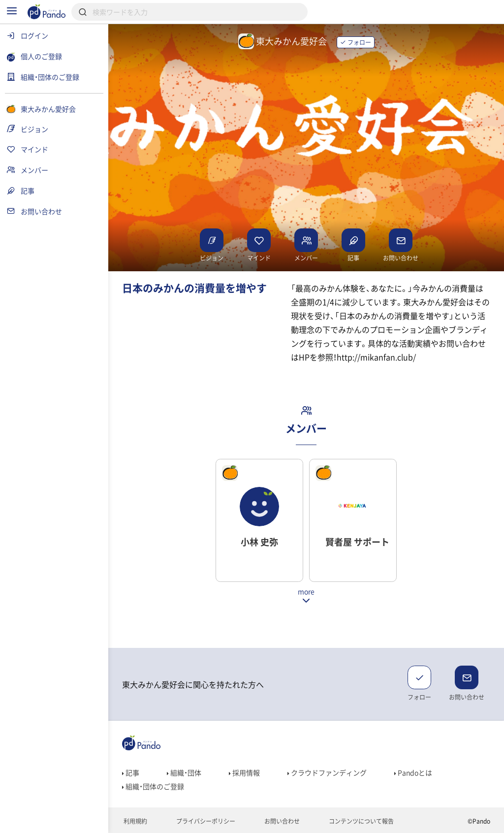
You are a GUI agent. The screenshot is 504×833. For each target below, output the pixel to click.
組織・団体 (184, 772)
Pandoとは (413, 772)
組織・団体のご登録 (153, 786)
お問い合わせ (281, 821)
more (306, 592)
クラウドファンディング (327, 772)
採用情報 (244, 772)
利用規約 (135, 821)
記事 (131, 772)
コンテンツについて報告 (361, 821)
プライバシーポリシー (205, 821)
